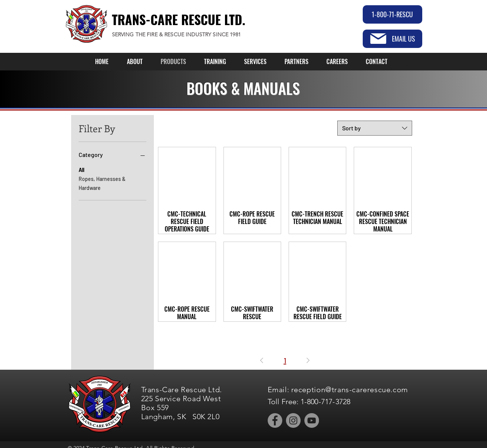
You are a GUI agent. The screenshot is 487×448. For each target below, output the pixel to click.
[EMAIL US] (392, 39)
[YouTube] (312, 420)
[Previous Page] (262, 360)
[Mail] (378, 39)
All (81, 169)
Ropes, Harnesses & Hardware (102, 183)
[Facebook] (275, 420)
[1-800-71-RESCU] (392, 14)
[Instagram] (293, 420)
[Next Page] (308, 360)
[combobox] (375, 128)
